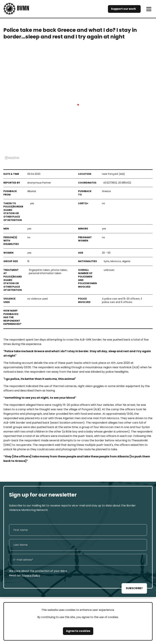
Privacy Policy (31, 575)
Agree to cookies (78, 631)
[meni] (149, 9)
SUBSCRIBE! (134, 588)
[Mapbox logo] (12, 158)
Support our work (123, 9)
